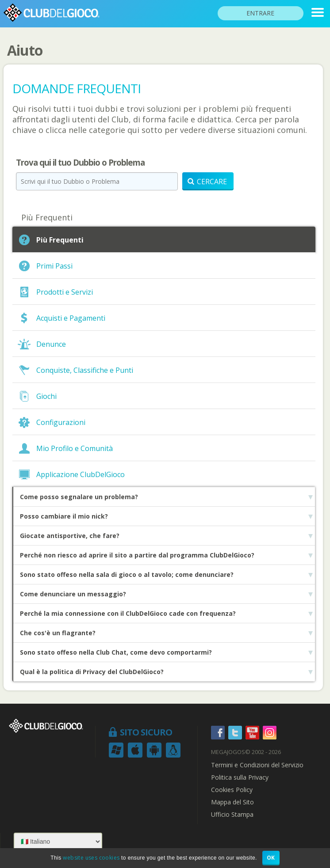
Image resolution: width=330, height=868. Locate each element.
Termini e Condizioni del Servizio (257, 765)
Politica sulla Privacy (240, 777)
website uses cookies (91, 858)
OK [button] (271, 858)
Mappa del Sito (232, 802)
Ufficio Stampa (232, 815)
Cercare (207, 182)
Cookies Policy (232, 790)
